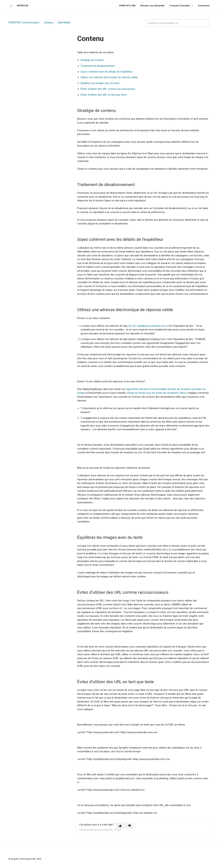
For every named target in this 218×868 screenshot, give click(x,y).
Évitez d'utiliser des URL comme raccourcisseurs (108, 89)
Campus (49, 23)
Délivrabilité (64, 23)
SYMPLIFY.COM (127, 6)
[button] (120, 826)
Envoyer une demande (153, 6)
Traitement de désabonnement (98, 66)
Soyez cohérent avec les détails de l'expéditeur (107, 72)
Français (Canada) (180, 6)
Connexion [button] (204, 6)
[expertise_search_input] (178, 23)
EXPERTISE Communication (24, 23)
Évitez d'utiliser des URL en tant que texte (104, 95)
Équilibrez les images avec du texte (100, 83)
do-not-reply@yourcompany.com (147, 326)
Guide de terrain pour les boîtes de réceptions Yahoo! (158, 393)
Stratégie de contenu (92, 60)
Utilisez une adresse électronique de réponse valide (109, 77)
